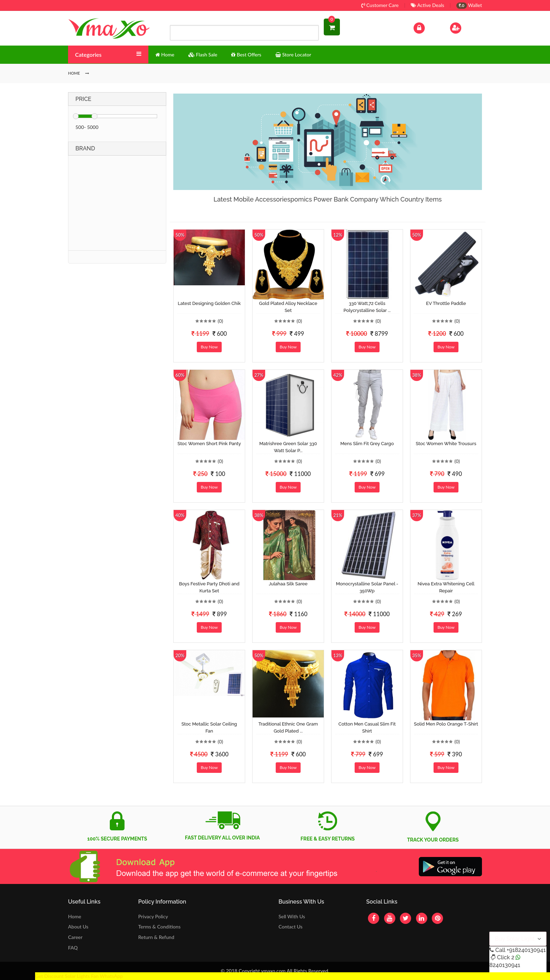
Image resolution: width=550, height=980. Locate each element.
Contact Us (290, 927)
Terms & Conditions (159, 927)
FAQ (73, 948)
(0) (220, 321)
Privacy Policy (153, 916)
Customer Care (380, 5)
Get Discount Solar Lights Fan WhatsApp (79, 976)
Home (75, 916)
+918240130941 (526, 950)
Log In (427, 27)
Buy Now (209, 347)
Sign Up (465, 27)
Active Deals (427, 5)
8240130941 (505, 965)
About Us (78, 927)
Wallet (469, 5)
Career (75, 937)
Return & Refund (156, 937)
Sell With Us (292, 916)
